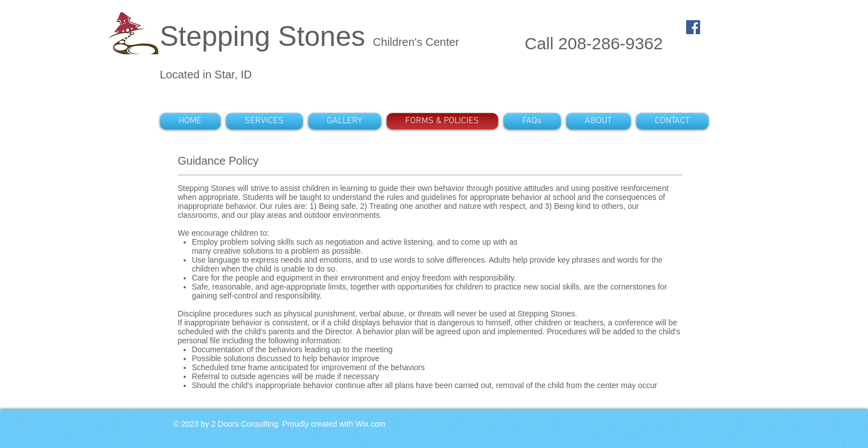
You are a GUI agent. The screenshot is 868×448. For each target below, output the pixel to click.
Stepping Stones (267, 36)
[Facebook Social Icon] (693, 27)
